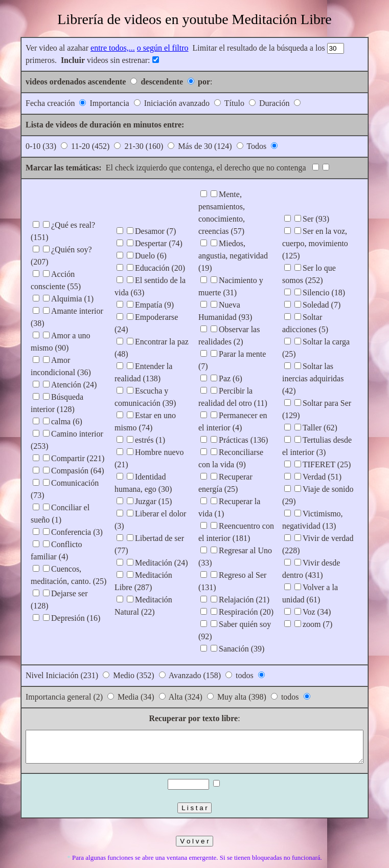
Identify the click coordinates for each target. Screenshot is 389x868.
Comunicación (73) (62, 471)
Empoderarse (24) (154, 329)
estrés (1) (140, 440)
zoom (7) (328, 593)
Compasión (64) (57, 458)
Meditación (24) (151, 526)
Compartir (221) (57, 446)
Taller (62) (330, 397)
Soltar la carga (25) (344, 335)
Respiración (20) (246, 587)
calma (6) (46, 409)
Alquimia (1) (52, 286)
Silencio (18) (334, 286)
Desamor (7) (145, 243)
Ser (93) (326, 225)
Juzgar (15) (143, 489)
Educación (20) (150, 280)
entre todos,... (92, 48)
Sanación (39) (242, 624)
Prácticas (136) (243, 415)
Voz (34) (327, 581)
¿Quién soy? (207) (61, 249)
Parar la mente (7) (248, 342)
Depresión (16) (55, 581)
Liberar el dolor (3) (156, 501)
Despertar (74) (148, 256)
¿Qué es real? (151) (63, 237)
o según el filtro (142, 48)
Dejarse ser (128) (59, 569)
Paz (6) (231, 354)
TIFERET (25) (337, 434)
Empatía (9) (144, 317)
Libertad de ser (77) (157, 514)
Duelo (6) (141, 268)
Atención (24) (53, 372)
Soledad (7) (332, 299)
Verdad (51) (332, 446)
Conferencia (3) (56, 507)
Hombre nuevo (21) (157, 452)
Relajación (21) (244, 575)
